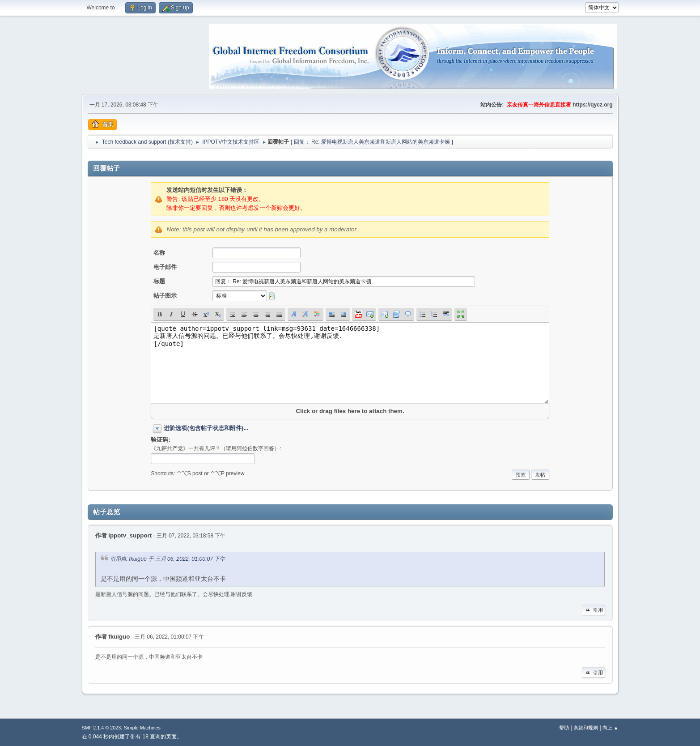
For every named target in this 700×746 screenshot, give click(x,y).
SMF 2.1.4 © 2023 (102, 728)
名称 (159, 253)
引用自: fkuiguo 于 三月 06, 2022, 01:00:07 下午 (168, 559)
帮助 (564, 728)
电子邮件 (165, 267)
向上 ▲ (611, 728)
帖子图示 (165, 296)
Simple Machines (142, 728)
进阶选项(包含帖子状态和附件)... (206, 428)
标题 (159, 281)
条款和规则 (586, 728)
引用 (594, 610)
